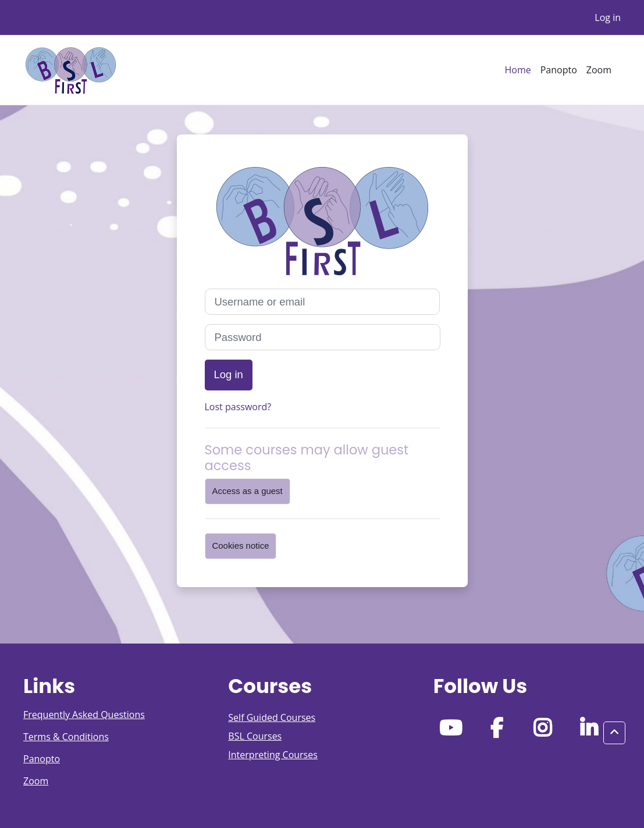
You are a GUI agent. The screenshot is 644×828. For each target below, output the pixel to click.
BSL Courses (255, 736)
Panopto (42, 759)
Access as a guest (248, 491)
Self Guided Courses (272, 717)
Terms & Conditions (66, 737)
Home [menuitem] (517, 70)
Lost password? (238, 407)
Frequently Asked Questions (84, 715)
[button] (614, 733)
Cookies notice (241, 546)
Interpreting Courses (273, 755)
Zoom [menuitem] (599, 70)
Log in (608, 17)
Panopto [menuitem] (559, 70)
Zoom (36, 781)
